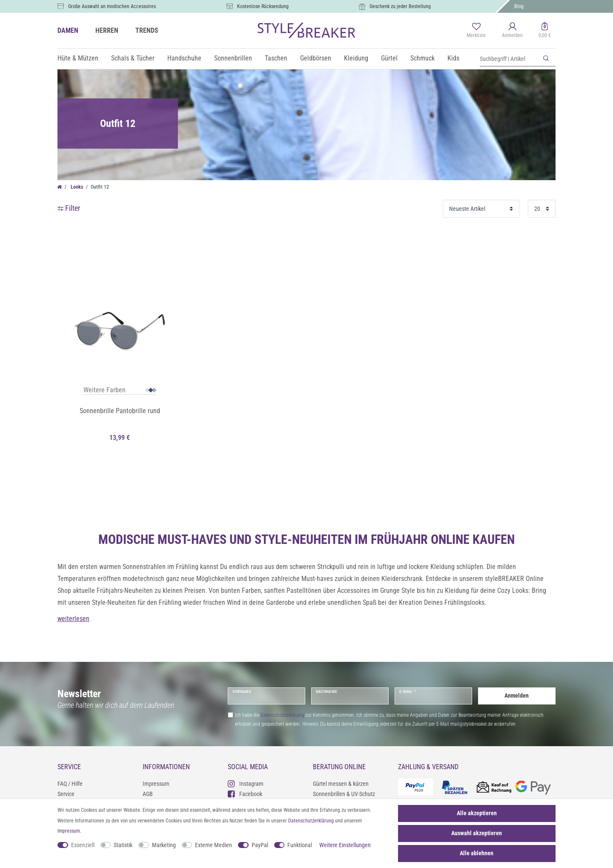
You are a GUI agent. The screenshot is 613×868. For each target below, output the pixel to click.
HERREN (107, 30)
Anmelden (517, 696)
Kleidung (356, 58)
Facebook (245, 794)
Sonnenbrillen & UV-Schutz (344, 794)
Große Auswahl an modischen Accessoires (112, 6)
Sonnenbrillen (233, 58)
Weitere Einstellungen (345, 845)
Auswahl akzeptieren (477, 833)
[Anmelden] (512, 31)
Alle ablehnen (477, 853)
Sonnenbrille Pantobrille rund (120, 411)
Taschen (276, 58)
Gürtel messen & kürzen (341, 784)
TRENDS (147, 30)
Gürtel (389, 58)
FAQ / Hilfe (70, 784)
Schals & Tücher (133, 58)
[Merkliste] (476, 31)
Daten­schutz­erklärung (311, 821)
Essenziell (83, 845)
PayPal (260, 845)
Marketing (164, 845)
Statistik (123, 845)
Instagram (246, 783)
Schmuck (423, 58)
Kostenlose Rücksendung (263, 6)
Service (66, 794)
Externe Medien (213, 845)
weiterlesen (73, 619)
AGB (148, 794)
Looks (76, 187)
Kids (453, 58)
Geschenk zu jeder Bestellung (400, 6)
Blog (519, 6)
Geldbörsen (316, 58)
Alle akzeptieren (477, 813)
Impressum (156, 784)
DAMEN (68, 30)
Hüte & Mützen (78, 58)
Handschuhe (184, 58)
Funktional (300, 845)
